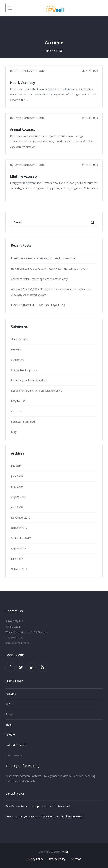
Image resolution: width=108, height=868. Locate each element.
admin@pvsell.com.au (18, 643)
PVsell (65, 852)
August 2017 (18, 548)
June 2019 (17, 476)
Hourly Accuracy (22, 83)
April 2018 (17, 507)
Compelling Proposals (24, 370)
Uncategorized (20, 339)
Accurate (16, 411)
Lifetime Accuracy (24, 176)
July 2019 (16, 466)
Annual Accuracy (23, 129)
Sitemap (76, 859)
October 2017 (19, 528)
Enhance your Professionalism (29, 380)
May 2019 (17, 487)
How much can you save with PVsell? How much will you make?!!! (50, 269)
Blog (14, 432)
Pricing (9, 714)
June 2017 (17, 559)
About (9, 704)
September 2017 (21, 538)
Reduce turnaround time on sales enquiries (36, 391)
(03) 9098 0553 (14, 637)
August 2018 (18, 497)
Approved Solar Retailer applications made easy (39, 279)
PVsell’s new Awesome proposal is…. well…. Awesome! (43, 258)
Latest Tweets (14, 755)
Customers (17, 360)
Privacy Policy (35, 859)
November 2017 (21, 518)
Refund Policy (57, 859)
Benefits (16, 349)
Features (11, 694)
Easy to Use (18, 401)
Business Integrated (23, 422)
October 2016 (19, 569)
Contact (10, 735)
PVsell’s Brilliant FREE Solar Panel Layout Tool (38, 305)
